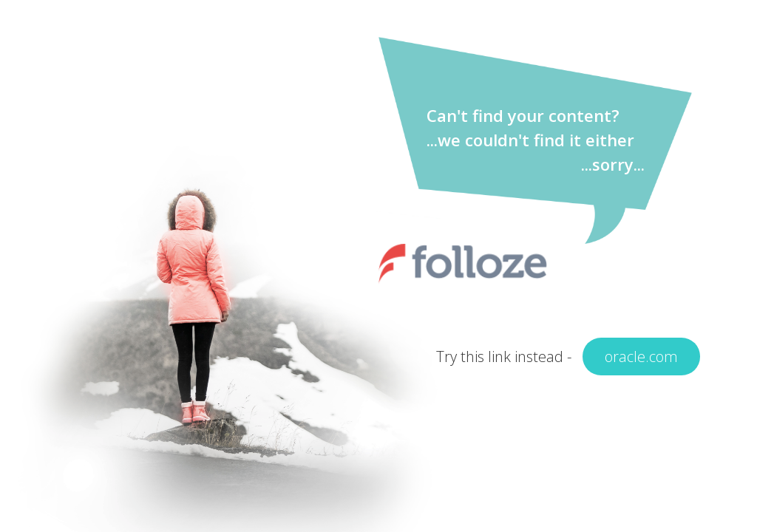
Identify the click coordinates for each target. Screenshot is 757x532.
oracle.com (641, 357)
